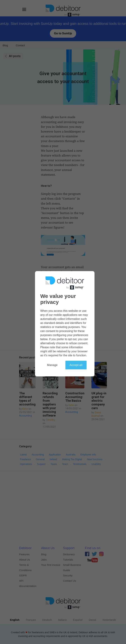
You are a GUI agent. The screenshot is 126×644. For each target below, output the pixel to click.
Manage (52, 365)
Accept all (76, 365)
